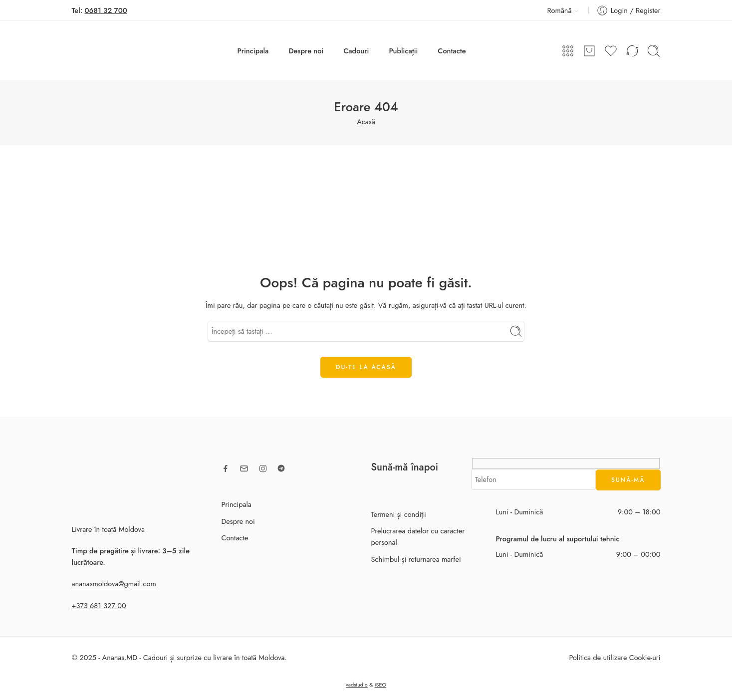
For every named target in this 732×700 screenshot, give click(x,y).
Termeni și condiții (399, 514)
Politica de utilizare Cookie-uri (614, 657)
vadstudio (357, 685)
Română (553, 10)
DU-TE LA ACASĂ (366, 367)
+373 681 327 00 (99, 605)
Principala (253, 51)
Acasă (366, 121)
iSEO (380, 685)
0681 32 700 (106, 10)
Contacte (452, 51)
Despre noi (306, 51)
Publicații (403, 51)
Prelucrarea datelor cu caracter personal (418, 536)
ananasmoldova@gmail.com (114, 583)
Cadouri (356, 51)
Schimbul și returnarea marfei (416, 559)
